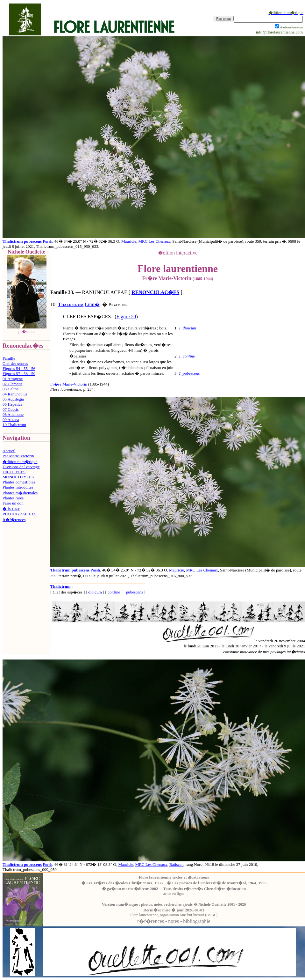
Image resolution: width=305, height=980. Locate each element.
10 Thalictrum (14, 425)
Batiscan (177, 864)
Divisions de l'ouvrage (21, 467)
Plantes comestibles (19, 482)
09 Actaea (11, 420)
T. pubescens (189, 373)
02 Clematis (12, 384)
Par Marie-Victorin (18, 456)
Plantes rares (13, 498)
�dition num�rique (20, 462)
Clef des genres (15, 363)
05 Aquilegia (13, 399)
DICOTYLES (14, 472)
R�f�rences (14, 520)
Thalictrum (71, 304)
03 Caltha (11, 389)
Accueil (9, 451)
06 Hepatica (12, 404)
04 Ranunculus (15, 394)
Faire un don (13, 503)
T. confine (187, 356)
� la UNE (11, 509)
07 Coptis (11, 409)
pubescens (135, 592)
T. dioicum (187, 328)
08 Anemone (13, 414)
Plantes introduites (18, 487)
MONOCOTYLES (18, 477)
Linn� (92, 304)
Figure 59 (126, 317)
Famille (9, 358)
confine (114, 592)
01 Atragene (13, 379)
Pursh (47, 241)
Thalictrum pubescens (22, 241)
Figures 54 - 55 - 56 (19, 368)
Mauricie (129, 241)
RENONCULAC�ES (155, 292)
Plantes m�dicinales (20, 493)
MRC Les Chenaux (154, 241)
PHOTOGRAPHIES (20, 514)
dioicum (95, 592)
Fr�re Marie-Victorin (69, 384)
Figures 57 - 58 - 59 (19, 374)
